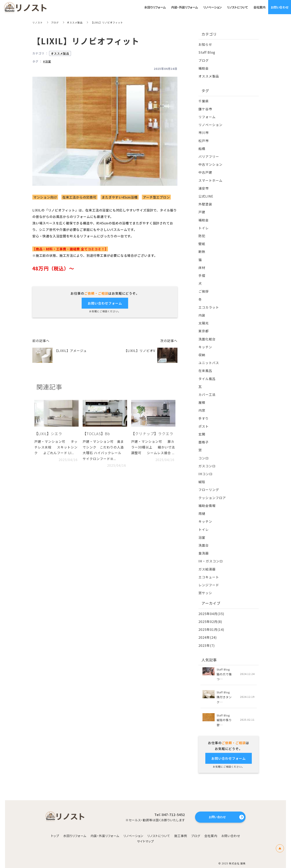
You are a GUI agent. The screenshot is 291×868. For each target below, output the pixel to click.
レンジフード (209, 579)
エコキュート (209, 572)
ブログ (55, 22)
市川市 (204, 132)
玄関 (202, 430)
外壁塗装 (205, 203)
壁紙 (202, 242)
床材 (202, 265)
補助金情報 (207, 501)
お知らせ (205, 44)
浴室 (202, 532)
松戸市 (204, 140)
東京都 (204, 328)
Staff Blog (207, 52)
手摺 (202, 273)
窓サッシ (205, 587)
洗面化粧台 (207, 336)
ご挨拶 (204, 289)
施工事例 (181, 830)
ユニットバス (209, 360)
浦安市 (204, 187)
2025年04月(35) (211, 608)
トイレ (204, 226)
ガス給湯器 (207, 564)
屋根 (202, 399)
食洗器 (204, 548)
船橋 (202, 148)
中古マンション (210, 163)
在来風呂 (205, 367)
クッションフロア (212, 493)
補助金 (204, 68)
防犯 (202, 234)
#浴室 (47, 61)
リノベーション (210, 124)
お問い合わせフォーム (105, 303)
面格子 (204, 438)
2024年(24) (208, 631)
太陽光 (204, 320)
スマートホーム (210, 179)
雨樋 (202, 509)
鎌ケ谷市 (205, 108)
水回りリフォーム (75, 830)
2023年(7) (207, 639)
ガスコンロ (207, 462)
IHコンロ (206, 470)
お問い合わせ (231, 830)
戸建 (202, 210)
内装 (202, 312)
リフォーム (207, 116)
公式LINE (206, 195)
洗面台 (204, 540)
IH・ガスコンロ (211, 556)
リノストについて (159, 830)
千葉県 (204, 100)
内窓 (202, 407)
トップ (55, 830)
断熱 (202, 250)
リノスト (38, 22)
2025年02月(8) (210, 616)
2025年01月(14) (211, 624)
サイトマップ (145, 836)
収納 (202, 352)
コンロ (204, 454)
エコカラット (209, 305)
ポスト (204, 422)
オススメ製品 (75, 22)
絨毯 (202, 477)
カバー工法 (207, 391)
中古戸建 (205, 171)
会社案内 (211, 830)
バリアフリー (209, 155)
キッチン (205, 344)
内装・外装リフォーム (105, 830)
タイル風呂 (207, 375)
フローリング (209, 485)
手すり (204, 414)
